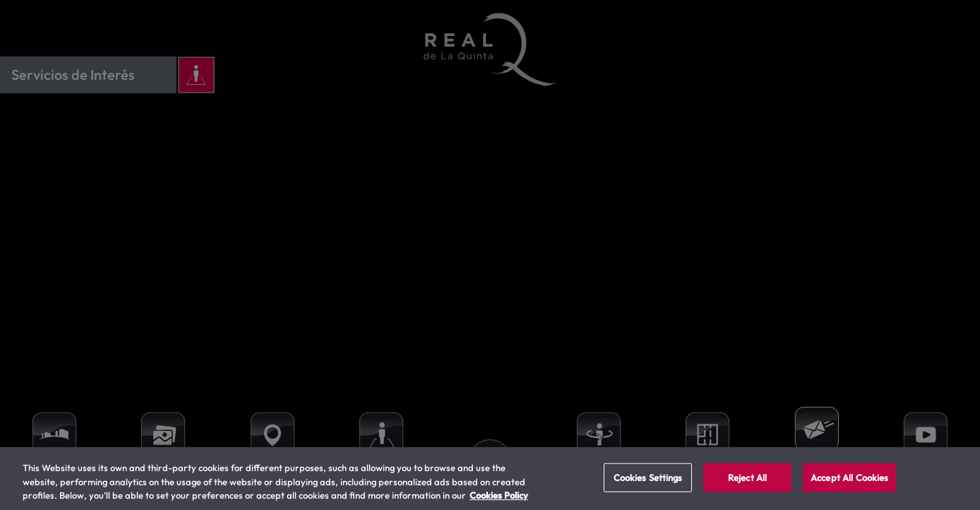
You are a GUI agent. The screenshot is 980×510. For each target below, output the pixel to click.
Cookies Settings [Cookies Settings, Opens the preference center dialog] (648, 477)
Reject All (747, 477)
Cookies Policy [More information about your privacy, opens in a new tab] (499, 495)
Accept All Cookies (849, 477)
